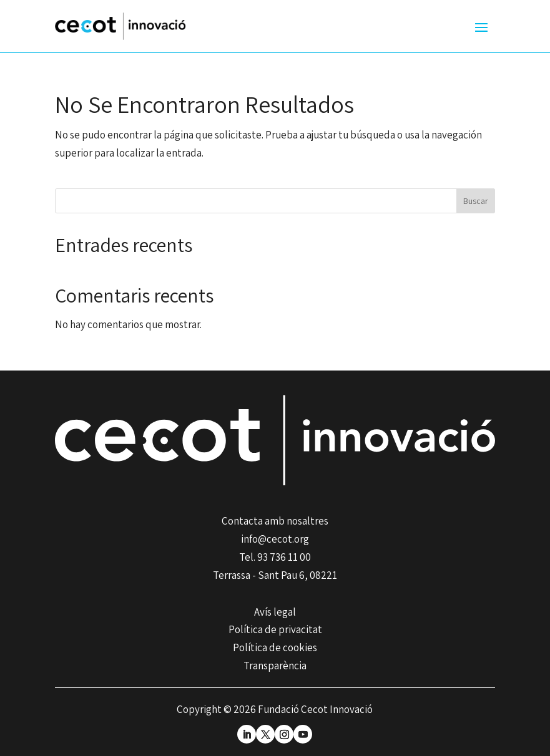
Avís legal (275, 612)
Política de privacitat (275, 629)
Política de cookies (275, 647)
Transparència (275, 666)
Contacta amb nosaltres (275, 521)
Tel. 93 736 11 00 (275, 557)
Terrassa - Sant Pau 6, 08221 (275, 575)
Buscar (476, 201)
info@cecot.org (275, 539)
